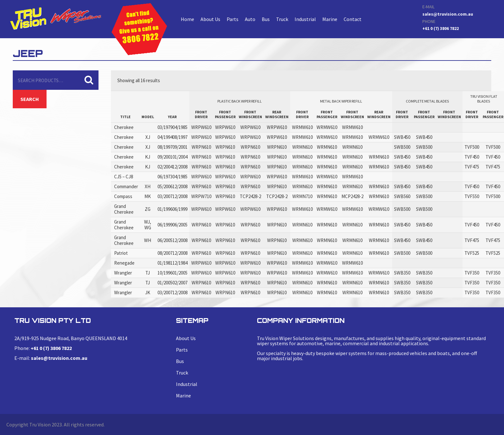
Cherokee (55, 18)
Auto (250, 19)
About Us (210, 19)
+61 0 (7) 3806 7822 (441, 28)
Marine (330, 19)
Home (187, 19)
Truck (282, 19)
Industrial (305, 19)
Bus (266, 19)
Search (30, 99)
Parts (233, 19)
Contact (353, 19)
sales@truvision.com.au (448, 14)
